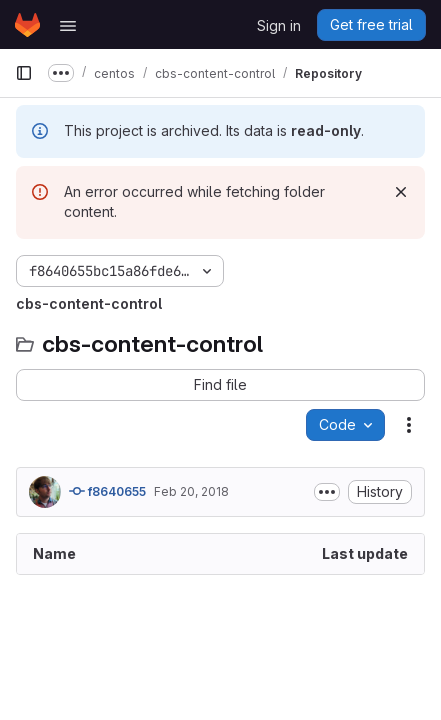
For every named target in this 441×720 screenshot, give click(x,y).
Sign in (279, 25)
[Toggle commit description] (327, 492)
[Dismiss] (401, 192)
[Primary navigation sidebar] (24, 73)
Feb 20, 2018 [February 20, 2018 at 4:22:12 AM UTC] (191, 491)
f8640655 (107, 491)
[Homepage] (27, 25)
